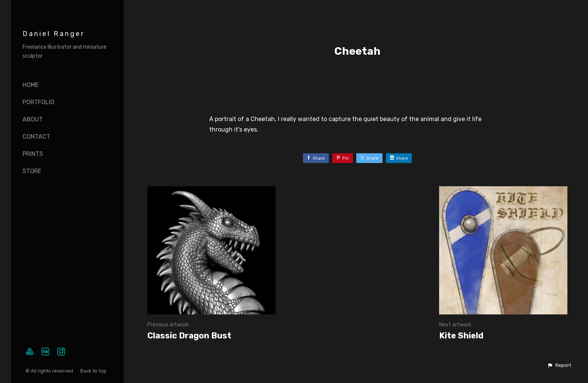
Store (32, 171)
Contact (36, 137)
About (33, 119)
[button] (559, 365)
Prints (33, 154)
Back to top (94, 371)
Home (31, 85)
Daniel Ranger (54, 34)
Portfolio (38, 102)
